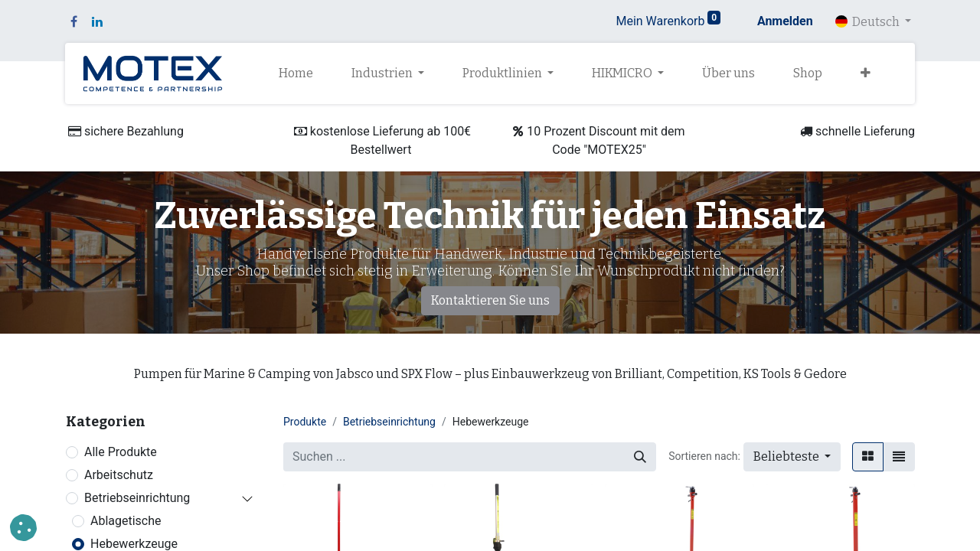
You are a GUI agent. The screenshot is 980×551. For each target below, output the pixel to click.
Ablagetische (126, 521)
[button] (866, 73)
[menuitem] (296, 73)
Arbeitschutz (119, 475)
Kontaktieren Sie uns (490, 300)
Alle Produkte (121, 452)
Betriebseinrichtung (137, 498)
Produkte (305, 422)
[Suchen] (640, 457)
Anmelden (785, 21)
